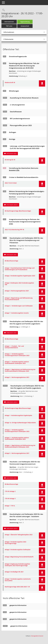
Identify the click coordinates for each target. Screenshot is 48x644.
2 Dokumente (8, 39)
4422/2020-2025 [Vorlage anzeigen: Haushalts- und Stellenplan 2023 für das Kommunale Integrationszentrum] (11, 478)
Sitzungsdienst (37, 636)
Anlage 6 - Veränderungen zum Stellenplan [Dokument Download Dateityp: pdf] (19, 306)
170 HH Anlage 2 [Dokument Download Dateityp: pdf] (10, 491)
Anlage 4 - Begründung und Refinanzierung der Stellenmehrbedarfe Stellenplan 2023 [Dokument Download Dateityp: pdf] (20, 370)
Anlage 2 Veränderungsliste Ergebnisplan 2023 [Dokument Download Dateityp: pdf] (20, 276)
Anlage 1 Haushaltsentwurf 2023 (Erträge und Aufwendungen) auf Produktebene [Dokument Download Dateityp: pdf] (20, 269)
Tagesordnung (25, 22)
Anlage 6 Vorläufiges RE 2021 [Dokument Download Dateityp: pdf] (14, 572)
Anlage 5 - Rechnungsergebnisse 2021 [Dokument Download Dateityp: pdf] (17, 377)
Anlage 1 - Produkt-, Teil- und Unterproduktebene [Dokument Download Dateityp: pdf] (14, 347)
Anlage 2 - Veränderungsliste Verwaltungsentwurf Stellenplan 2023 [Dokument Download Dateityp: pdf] (17, 355)
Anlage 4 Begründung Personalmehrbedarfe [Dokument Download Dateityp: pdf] (19, 557)
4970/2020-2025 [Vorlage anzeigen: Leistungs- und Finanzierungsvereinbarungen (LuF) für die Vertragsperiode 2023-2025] (11, 154)
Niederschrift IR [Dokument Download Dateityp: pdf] (10, 83)
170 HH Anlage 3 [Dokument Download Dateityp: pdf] (10, 499)
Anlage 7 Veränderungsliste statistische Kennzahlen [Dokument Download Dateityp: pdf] (18, 580)
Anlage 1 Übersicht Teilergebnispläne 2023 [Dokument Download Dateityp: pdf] (19, 535)
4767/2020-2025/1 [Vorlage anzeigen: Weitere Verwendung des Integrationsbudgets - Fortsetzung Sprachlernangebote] (12, 205)
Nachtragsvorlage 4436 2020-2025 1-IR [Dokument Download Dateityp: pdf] (17, 587)
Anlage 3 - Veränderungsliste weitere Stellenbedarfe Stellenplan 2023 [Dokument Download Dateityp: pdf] (17, 363)
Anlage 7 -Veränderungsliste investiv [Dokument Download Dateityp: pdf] (17, 313)
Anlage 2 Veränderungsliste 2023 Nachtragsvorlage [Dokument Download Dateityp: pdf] (15, 543)
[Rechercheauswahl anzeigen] (3, 10)
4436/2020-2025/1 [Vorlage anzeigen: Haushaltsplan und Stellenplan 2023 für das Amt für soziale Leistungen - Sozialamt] (12, 528)
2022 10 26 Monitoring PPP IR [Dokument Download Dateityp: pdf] (14, 230)
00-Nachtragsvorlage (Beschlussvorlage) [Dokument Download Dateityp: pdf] (18, 211)
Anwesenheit (25, 26)
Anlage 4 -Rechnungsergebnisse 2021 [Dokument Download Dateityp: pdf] (17, 291)
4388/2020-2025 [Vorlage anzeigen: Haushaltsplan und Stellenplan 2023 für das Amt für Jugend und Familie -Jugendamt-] (11, 333)
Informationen (9, 22)
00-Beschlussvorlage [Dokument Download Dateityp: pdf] (11, 261)
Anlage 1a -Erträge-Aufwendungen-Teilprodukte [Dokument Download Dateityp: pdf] (20, 423)
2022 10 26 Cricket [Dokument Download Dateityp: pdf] (11, 183)
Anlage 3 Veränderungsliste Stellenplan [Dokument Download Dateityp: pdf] (18, 550)
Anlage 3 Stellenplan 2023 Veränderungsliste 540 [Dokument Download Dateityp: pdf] (19, 284)
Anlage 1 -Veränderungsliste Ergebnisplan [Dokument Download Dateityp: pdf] (18, 415)
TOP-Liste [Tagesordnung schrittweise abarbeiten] (9, 26)
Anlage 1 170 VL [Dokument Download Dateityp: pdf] (10, 506)
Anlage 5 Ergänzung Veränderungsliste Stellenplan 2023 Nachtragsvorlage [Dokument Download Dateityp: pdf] (17, 565)
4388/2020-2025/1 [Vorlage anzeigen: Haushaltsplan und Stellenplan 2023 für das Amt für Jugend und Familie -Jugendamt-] (12, 402)
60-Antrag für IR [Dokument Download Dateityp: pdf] (10, 160)
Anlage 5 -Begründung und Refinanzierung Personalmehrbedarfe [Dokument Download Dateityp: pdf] (19, 299)
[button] (42, 83)
